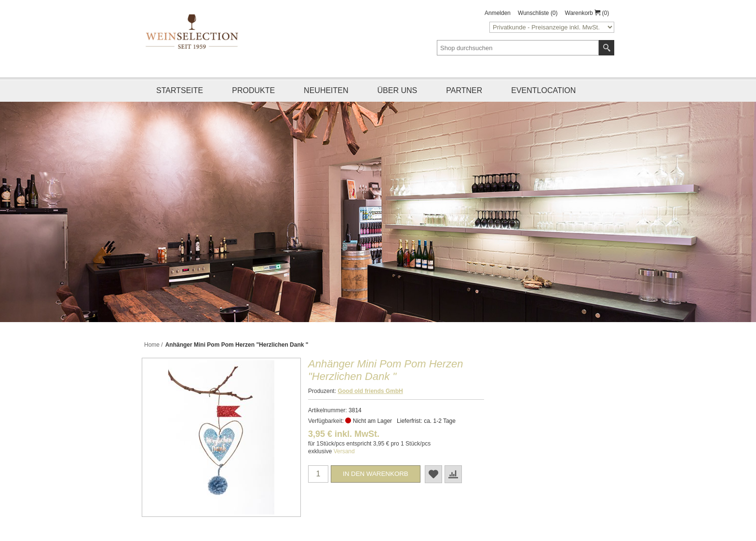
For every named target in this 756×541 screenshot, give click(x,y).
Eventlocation (543, 90)
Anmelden (498, 13)
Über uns (398, 90)
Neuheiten (326, 90)
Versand (344, 451)
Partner (464, 90)
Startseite (180, 90)
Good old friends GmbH (370, 391)
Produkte (253, 90)
